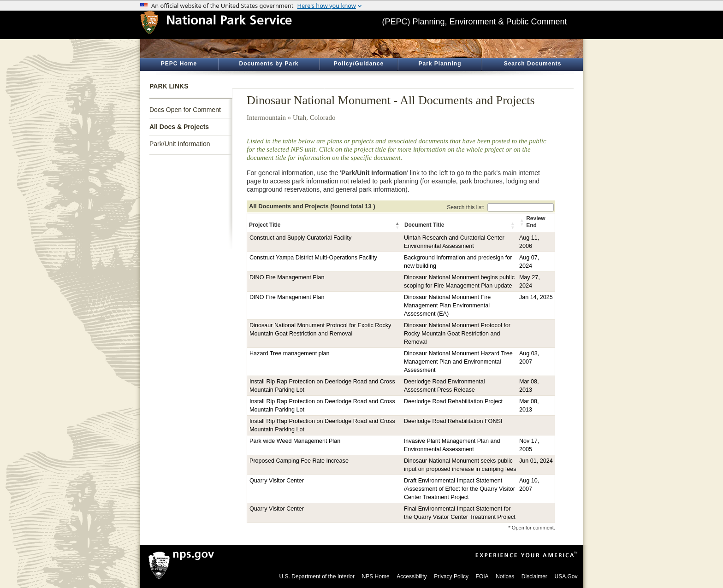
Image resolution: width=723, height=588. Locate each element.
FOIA (482, 576)
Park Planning (440, 64)
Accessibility (412, 576)
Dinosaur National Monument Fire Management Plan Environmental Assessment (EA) (447, 306)
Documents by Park (269, 64)
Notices (505, 576)
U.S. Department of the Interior (317, 576)
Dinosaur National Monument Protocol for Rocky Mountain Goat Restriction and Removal (457, 334)
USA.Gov (566, 576)
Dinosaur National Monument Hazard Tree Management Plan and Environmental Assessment (458, 362)
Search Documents (533, 64)
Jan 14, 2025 (536, 297)
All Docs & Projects (179, 127)
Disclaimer (534, 576)
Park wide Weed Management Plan (295, 441)
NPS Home (376, 576)
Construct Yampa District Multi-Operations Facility (313, 258)
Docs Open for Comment (185, 110)
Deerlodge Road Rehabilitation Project (453, 401)
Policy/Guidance (359, 64)
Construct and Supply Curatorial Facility (300, 238)
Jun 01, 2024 (536, 461)
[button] (398, 225)
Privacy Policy (451, 576)
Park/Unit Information (180, 144)
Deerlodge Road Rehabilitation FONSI (453, 421)
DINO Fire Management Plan (287, 277)
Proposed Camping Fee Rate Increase (299, 461)
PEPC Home (179, 64)
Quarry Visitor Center (277, 481)
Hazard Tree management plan (290, 353)
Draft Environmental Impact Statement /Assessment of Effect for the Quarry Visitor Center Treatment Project (459, 489)
